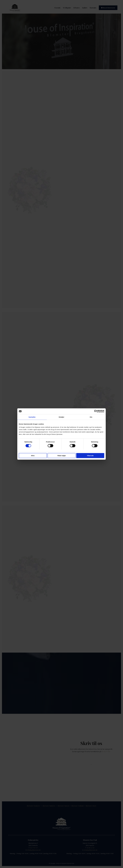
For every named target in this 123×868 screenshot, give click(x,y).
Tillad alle (90, 456)
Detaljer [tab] (61, 417)
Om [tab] (91, 417)
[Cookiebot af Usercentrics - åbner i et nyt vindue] (96, 411)
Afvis (33, 456)
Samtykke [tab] (32, 417)
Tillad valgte (61, 456)
